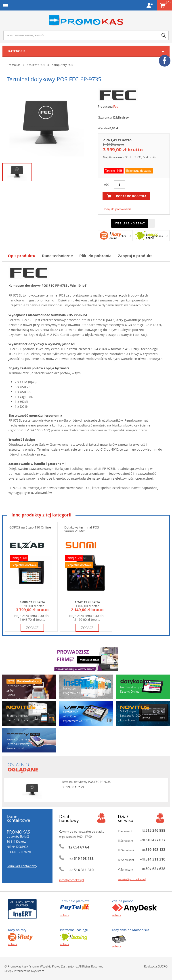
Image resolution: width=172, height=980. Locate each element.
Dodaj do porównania (117, 209)
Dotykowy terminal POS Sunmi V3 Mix (82, 529)
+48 (81, 859)
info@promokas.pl (71, 880)
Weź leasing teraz (130, 223)
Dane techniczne (57, 256)
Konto (150, 5)
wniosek (158, 236)
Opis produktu (22, 256)
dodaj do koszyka (131, 196)
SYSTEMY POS (36, 65)
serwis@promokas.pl (132, 879)
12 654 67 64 (79, 847)
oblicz (122, 236)
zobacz (32, 628)
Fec (115, 107)
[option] (47, 124)
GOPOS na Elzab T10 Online (30, 527)
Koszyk (168, 2)
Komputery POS (62, 65)
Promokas (86, 20)
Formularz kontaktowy (22, 866)
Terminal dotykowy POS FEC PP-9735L (87, 782)
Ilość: (106, 184)
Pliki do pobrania (95, 256)
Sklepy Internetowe (17, 971)
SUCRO (163, 966)
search (164, 35)
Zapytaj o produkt (135, 256)
